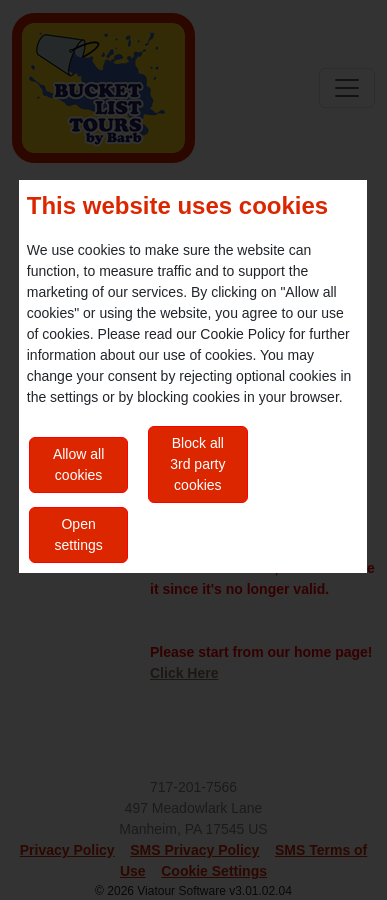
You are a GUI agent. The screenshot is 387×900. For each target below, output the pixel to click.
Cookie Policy (242, 334)
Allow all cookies (78, 464)
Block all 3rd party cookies (197, 464)
